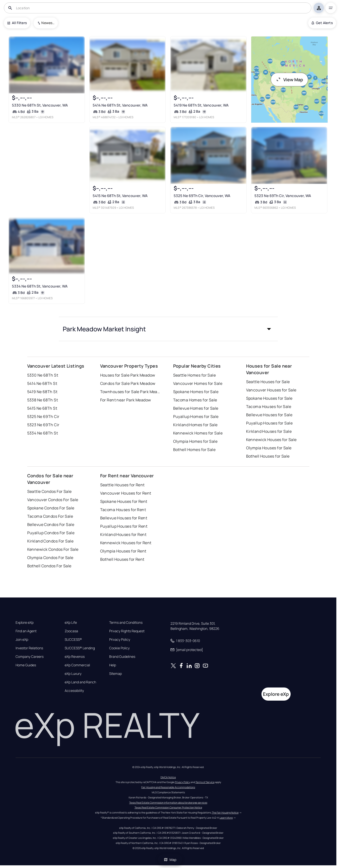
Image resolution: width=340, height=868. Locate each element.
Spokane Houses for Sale (269, 398)
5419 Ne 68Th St (42, 392)
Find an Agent (26, 631)
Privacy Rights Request (127, 631)
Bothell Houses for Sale (268, 456)
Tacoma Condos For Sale (50, 516)
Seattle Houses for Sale (268, 382)
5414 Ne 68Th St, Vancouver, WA (120, 105)
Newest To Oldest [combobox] (48, 23)
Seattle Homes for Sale (195, 375)
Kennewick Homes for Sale (198, 433)
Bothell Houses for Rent (122, 559)
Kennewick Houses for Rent (126, 543)
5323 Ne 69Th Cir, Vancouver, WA (283, 196)
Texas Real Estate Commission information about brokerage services (168, 803)
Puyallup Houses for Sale (269, 423)
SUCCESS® (73, 640)
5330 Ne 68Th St (43, 375)
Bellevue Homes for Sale (196, 408)
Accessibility (74, 691)
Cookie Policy (119, 648)
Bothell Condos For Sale (49, 566)
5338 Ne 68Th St (43, 400)
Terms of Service (205, 782)
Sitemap (116, 674)
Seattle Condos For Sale (49, 491)
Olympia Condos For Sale (50, 558)
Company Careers (30, 657)
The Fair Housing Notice (225, 813)
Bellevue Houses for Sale (269, 415)
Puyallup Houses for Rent (124, 526)
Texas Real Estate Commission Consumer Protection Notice (168, 807)
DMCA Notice (168, 777)
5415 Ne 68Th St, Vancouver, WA (120, 196)
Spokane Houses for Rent (124, 501)
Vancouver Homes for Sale (198, 383)
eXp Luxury (73, 674)
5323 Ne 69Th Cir (43, 425)
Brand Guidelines (122, 657)
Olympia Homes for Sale (195, 441)
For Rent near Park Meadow (126, 400)
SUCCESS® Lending (80, 648)
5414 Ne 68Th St (42, 383)
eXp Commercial (77, 665)
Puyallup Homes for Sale (196, 416)
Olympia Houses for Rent (123, 551)
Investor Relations (29, 648)
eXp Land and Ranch (80, 682)
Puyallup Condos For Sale (51, 533)
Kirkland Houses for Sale (269, 431)
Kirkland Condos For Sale (50, 541)
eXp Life (71, 623)
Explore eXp (25, 623)
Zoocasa (71, 631)
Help (113, 665)
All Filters (17, 23)
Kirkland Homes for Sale (195, 425)
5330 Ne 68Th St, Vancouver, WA (40, 105)
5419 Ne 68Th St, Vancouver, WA (201, 105)
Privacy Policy (120, 640)
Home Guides (26, 665)
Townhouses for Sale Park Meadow (131, 392)
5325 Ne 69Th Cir (43, 416)
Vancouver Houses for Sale (271, 390)
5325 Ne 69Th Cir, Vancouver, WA (202, 196)
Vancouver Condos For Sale (53, 500)
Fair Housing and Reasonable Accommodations (168, 787)
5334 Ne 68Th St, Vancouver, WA (40, 286)
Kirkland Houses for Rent (123, 534)
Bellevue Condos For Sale (51, 524)
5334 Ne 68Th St (43, 433)
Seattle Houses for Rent (122, 485)
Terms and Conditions (126, 623)
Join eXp (22, 640)
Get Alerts (322, 23)
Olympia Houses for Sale (269, 448)
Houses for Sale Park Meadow (128, 375)
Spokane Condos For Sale (51, 508)
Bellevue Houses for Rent (124, 518)
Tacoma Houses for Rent (123, 510)
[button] (168, 329)
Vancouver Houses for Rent (126, 493)
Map (170, 860)
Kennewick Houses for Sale (271, 440)
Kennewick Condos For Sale (53, 549)
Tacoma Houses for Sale (269, 407)
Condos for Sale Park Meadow (128, 383)
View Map (289, 80)
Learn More (226, 818)
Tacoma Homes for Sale (195, 400)
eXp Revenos (75, 657)
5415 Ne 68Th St (42, 408)
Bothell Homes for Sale (194, 450)
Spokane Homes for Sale (196, 392)
